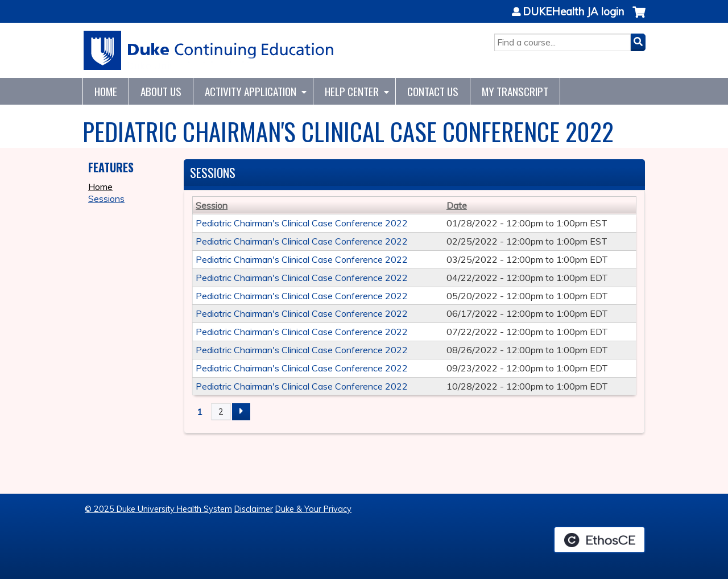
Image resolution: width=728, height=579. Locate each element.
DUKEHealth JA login (573, 12)
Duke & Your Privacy (313, 509)
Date (457, 205)
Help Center (352, 91)
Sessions (106, 198)
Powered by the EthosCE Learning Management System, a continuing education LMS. (599, 540)
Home (106, 91)
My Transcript (515, 91)
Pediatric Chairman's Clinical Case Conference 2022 (302, 223)
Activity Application (251, 91)
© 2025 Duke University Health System (158, 509)
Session (212, 205)
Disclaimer (254, 509)
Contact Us (433, 91)
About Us (161, 91)
